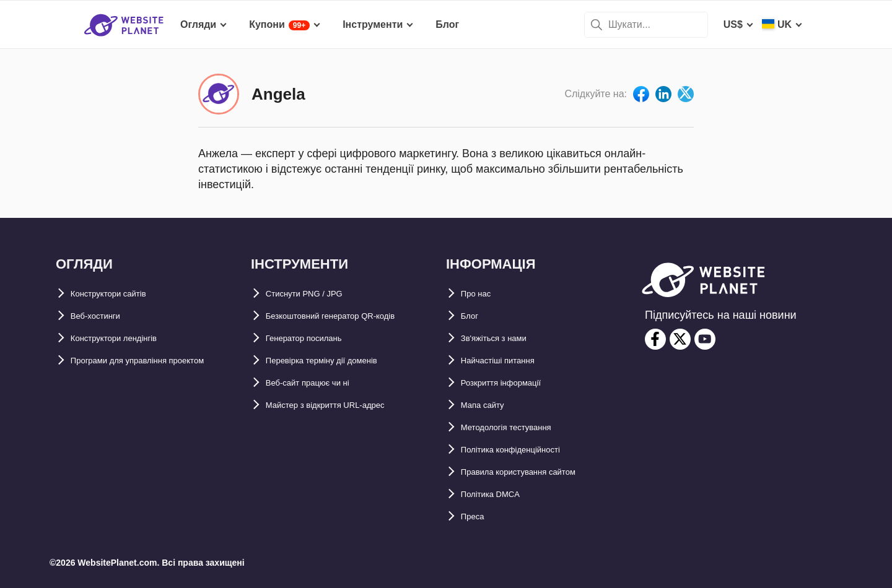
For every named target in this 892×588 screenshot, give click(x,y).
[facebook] (655, 339)
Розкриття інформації (514, 383)
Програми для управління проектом (159, 361)
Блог (473, 316)
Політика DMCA (499, 494)
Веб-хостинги (103, 316)
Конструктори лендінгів (129, 338)
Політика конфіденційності (527, 450)
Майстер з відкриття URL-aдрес (343, 405)
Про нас (480, 294)
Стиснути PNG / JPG (315, 294)
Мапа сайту (489, 405)
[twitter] (680, 339)
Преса (476, 517)
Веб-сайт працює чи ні (321, 383)
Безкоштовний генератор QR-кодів (351, 316)
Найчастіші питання (509, 361)
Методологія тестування (521, 427)
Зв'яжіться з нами (505, 338)
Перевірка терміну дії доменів (339, 361)
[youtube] (705, 339)
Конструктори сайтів (121, 294)
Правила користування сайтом (537, 472)
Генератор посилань (316, 338)
